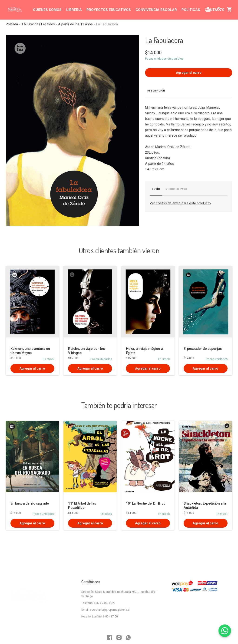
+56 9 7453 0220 (105, 603)
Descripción (156, 91)
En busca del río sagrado (30, 503)
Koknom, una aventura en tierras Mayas (30, 351)
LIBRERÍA (74, 10)
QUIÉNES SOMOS (47, 10)
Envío (156, 189)
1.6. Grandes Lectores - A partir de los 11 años (57, 24)
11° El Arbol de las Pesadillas (82, 506)
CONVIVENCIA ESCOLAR (156, 10)
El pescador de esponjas (203, 349)
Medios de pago (176, 189)
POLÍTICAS (191, 10)
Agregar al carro (189, 73)
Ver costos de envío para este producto (180, 203)
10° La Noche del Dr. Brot (145, 503)
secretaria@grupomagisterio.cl (110, 610)
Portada (12, 24)
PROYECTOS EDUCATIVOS (109, 10)
